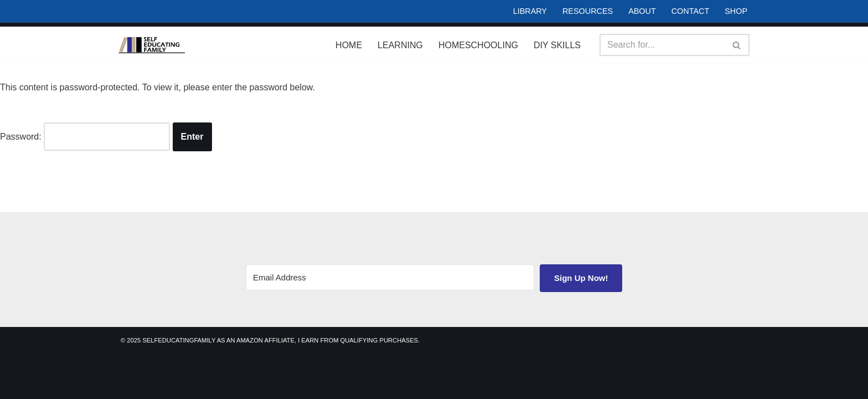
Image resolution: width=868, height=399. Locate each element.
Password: (85, 137)
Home (349, 45)
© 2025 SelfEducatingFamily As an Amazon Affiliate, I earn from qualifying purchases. (270, 340)
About (642, 11)
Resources (588, 11)
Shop (736, 11)
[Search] (662, 45)
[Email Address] (390, 277)
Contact (690, 11)
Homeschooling (478, 45)
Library (530, 11)
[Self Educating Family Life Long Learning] (152, 45)
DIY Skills (557, 45)
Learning (400, 45)
